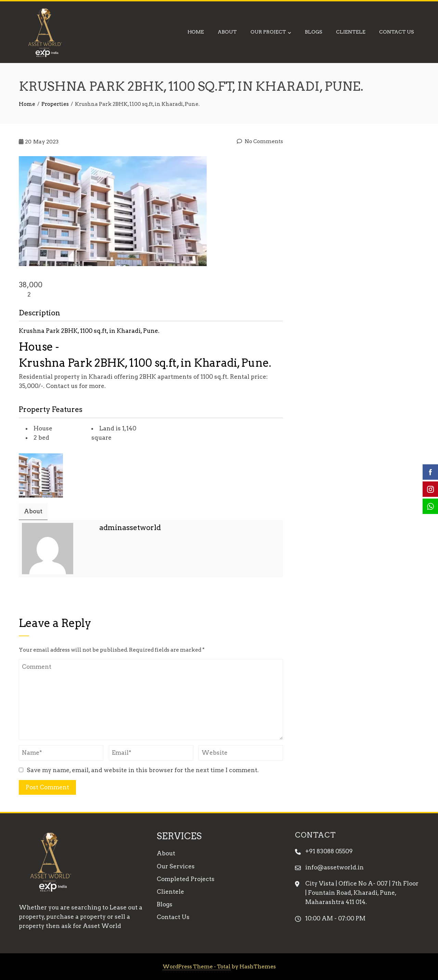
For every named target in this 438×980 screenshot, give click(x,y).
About (227, 32)
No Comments (260, 141)
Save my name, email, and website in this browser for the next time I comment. (143, 770)
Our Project (271, 33)
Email (103, 547)
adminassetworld (130, 527)
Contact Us (397, 32)
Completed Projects (186, 879)
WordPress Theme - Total (197, 966)
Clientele (351, 32)
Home (196, 32)
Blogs (314, 32)
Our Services (176, 866)
